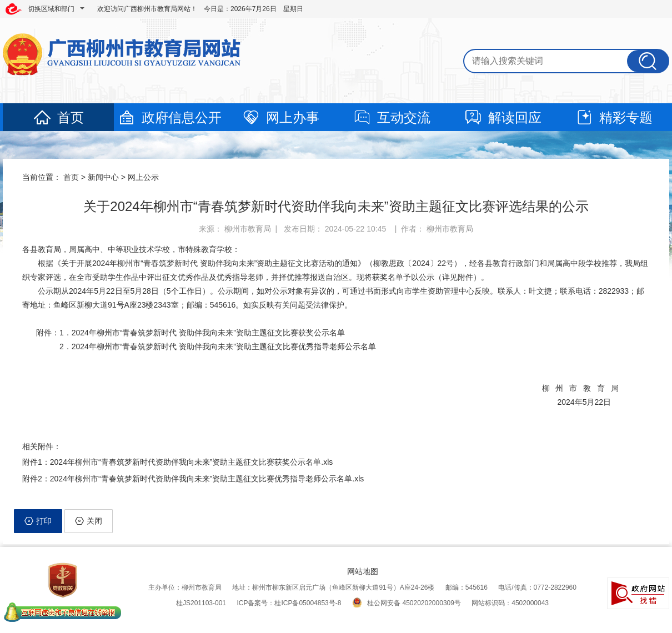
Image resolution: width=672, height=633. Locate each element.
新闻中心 (103, 177)
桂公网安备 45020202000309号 (407, 603)
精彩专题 (614, 117)
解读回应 (503, 117)
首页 (58, 117)
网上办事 (280, 117)
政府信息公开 (169, 117)
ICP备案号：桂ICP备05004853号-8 (289, 603)
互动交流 (392, 117)
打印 (38, 521)
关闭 (89, 521)
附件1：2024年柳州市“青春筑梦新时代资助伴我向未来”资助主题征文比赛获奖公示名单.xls (177, 462)
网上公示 (143, 177)
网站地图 (363, 571)
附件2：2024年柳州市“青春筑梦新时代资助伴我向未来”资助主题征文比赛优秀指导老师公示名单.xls (193, 479)
